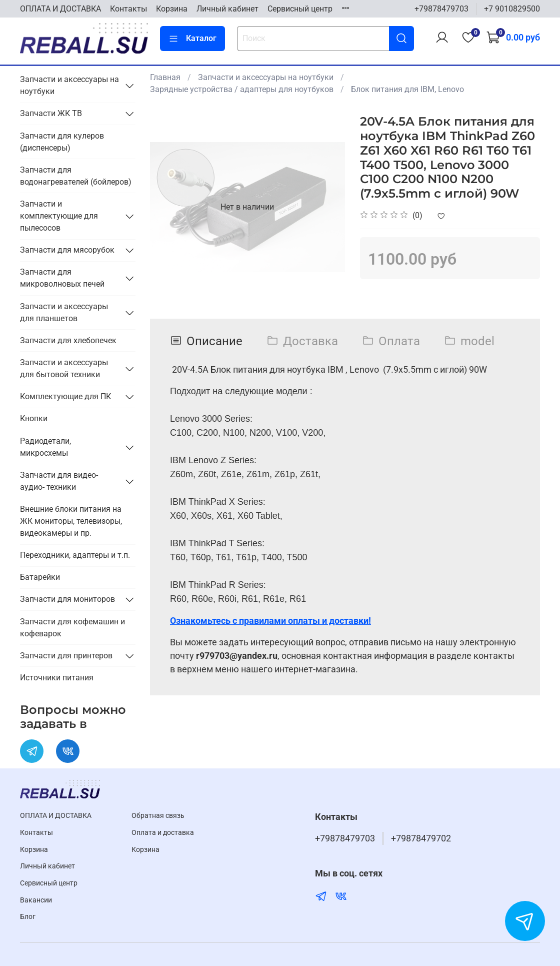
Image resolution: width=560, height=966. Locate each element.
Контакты (128, 9)
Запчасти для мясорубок (67, 250)
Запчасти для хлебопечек (68, 340)
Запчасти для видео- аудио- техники (59, 481)
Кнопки (34, 418)
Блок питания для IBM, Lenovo (407, 89)
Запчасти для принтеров (66, 656)
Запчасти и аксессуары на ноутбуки (266, 77)
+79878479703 (441, 9)
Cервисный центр (300, 9)
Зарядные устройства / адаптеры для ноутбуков (242, 89)
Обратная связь (158, 816)
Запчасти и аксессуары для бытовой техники (64, 368)
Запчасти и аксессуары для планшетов (64, 312)
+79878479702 (421, 838)
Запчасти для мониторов (67, 599)
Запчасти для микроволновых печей (62, 278)
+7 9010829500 (512, 9)
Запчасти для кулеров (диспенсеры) (62, 142)
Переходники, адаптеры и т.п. (75, 555)
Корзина (172, 9)
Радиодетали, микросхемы (45, 447)
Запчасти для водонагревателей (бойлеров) (76, 176)
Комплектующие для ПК (65, 396)
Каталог (192, 39)
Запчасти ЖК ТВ (51, 113)
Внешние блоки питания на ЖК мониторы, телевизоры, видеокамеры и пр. (71, 521)
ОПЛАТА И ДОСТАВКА (60, 9)
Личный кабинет (227, 9)
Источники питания (57, 678)
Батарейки (40, 577)
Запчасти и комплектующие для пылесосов (59, 216)
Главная (165, 77)
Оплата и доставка (163, 833)
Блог (28, 917)
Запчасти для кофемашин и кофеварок (72, 628)
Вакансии (36, 900)
